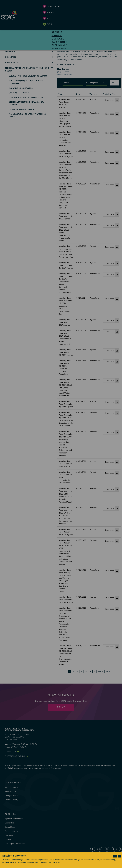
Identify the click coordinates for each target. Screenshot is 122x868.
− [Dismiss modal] (115, 856)
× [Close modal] (119, 856)
